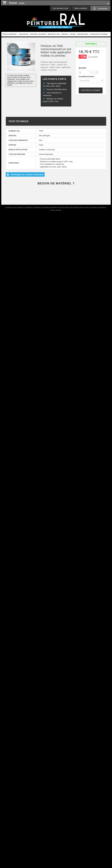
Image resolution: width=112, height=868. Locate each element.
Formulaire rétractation (98, 208)
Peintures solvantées (38, 34)
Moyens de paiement (72, 208)
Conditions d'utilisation (33, 208)
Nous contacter (81, 8)
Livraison (21, 208)
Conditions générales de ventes (53, 208)
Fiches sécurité (56, 210)
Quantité (82, 68)
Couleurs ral (24, 34)
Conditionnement (87, 76)
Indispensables (83, 34)
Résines (73, 34)
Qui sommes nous (61, 8)
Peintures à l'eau (54, 34)
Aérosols (65, 34)
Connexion (102, 9)
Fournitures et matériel (99, 34)
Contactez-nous (11, 208)
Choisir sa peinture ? (10, 34)
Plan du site (85, 208)
